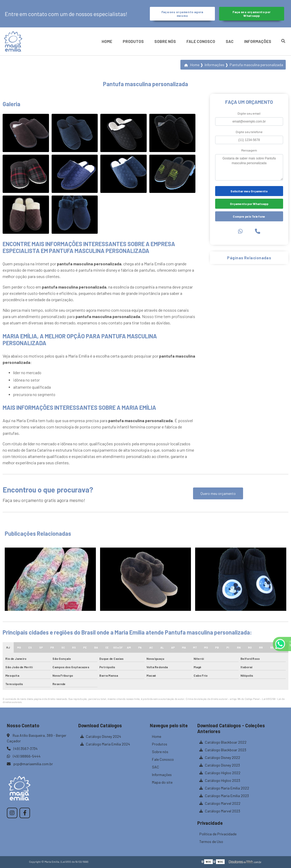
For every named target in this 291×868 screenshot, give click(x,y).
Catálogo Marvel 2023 (220, 811)
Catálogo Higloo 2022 (220, 773)
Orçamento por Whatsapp (249, 204)
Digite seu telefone (249, 132)
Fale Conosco (201, 41)
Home (107, 41)
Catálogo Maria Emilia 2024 (105, 744)
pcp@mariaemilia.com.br (30, 764)
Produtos (133, 41)
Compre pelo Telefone (249, 216)
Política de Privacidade (218, 834)
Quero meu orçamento (218, 493)
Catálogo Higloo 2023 (220, 780)
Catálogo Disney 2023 (220, 765)
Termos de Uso (211, 842)
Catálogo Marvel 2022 (220, 803)
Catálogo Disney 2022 (220, 757)
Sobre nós (165, 41)
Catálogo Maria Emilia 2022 (224, 788)
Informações (258, 41)
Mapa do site (162, 782)
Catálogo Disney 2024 (101, 736)
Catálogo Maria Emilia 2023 (224, 796)
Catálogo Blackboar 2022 (223, 742)
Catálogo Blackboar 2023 (223, 750)
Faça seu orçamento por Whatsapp (251, 14)
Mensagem (249, 150)
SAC (230, 41)
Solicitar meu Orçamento (249, 191)
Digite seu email (249, 113)
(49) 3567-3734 (22, 748)
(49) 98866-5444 (24, 756)
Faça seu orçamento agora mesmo (182, 14)
